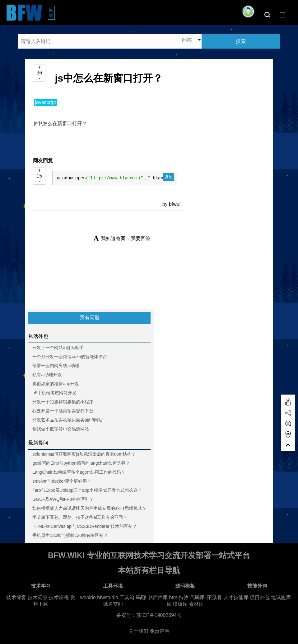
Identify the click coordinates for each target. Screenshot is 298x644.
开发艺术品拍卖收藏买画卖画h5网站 (68, 420)
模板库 (180, 604)
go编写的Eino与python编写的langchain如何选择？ (81, 463)
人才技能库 (236, 597)
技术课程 (59, 597)
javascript (45, 102)
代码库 (197, 597)
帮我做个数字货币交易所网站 (61, 429)
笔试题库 (281, 597)
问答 (52, 12)
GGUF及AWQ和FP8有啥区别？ (63, 499)
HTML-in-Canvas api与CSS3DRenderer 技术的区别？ (84, 526)
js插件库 (158, 597)
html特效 (179, 597)
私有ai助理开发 (47, 375)
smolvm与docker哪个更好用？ (62, 481)
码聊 (141, 597)
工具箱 (127, 597)
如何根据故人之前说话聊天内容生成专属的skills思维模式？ (89, 508)
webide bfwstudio (100, 597)
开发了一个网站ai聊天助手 (58, 348)
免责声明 (160, 631)
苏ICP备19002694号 (159, 615)
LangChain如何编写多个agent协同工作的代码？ (79, 472)
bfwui (175, 204)
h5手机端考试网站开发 (54, 393)
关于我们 (138, 631)
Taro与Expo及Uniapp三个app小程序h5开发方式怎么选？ (87, 490)
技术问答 (38, 597)
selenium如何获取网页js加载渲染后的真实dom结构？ (84, 454)
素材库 (196, 604)
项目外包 (260, 597)
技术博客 (16, 597)
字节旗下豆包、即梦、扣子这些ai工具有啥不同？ (80, 517)
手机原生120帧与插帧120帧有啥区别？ (70, 535)
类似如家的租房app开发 (56, 384)
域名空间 (113, 604)
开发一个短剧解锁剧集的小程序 (63, 402)
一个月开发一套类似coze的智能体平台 (70, 357)
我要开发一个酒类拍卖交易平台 (63, 411)
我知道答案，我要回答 (122, 238)
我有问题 (90, 317)
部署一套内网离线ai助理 (56, 366)
